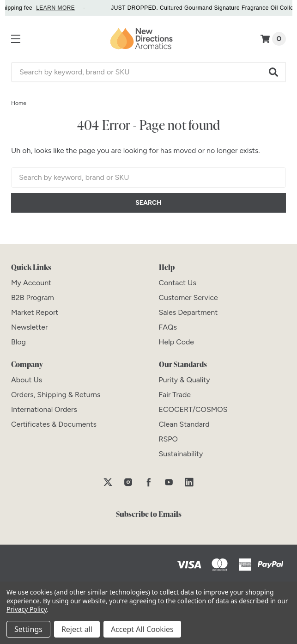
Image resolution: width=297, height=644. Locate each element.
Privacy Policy (27, 609)
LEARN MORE (61, 8)
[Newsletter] (29, 327)
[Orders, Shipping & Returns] (56, 395)
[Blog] (18, 342)
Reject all (77, 629)
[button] (274, 72)
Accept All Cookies (142, 629)
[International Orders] (44, 409)
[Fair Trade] (175, 395)
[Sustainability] (181, 454)
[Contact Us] (178, 283)
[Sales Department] (188, 312)
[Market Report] (35, 312)
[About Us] (27, 380)
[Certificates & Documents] (54, 424)
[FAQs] (168, 327)
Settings (28, 629)
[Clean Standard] (184, 424)
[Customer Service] (188, 297)
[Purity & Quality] (185, 380)
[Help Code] (177, 342)
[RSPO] (169, 439)
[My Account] (31, 283)
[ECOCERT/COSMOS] (193, 409)
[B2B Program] (33, 297)
